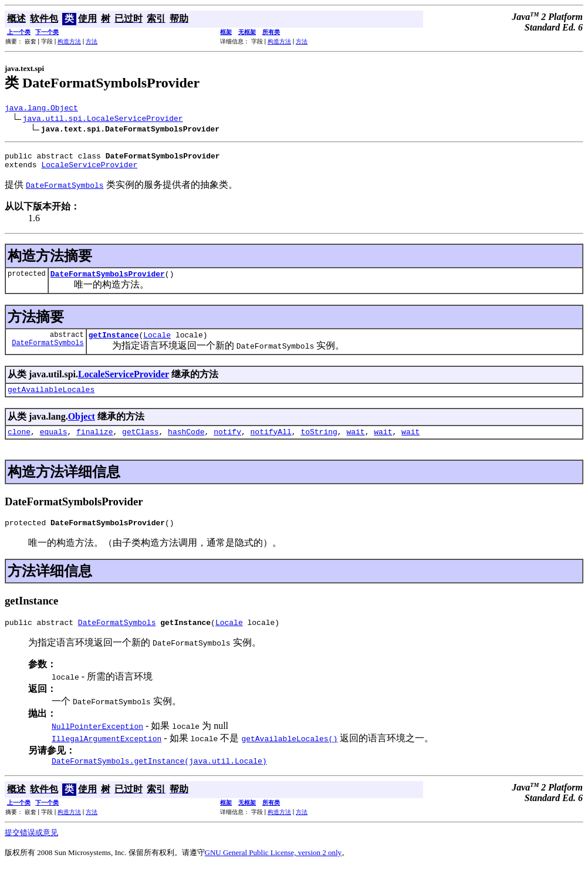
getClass (140, 444)
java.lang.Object (41, 109)
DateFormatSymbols (48, 353)
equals (54, 444)
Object (82, 427)
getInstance (114, 343)
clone (19, 444)
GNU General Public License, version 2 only (273, 870)
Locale (157, 343)
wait (355, 444)
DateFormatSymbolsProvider (108, 281)
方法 (92, 41)
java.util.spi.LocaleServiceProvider (103, 120)
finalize (94, 444)
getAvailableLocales (51, 400)
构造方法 (69, 41)
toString (319, 444)
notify (227, 444)
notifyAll (271, 444)
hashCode (186, 444)
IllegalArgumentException (107, 754)
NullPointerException (97, 742)
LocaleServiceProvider (89, 170)
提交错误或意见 (31, 850)
